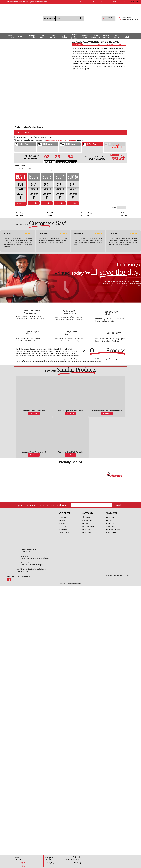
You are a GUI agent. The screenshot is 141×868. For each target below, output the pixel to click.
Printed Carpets (106, 36)
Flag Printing (64, 36)
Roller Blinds (127, 36)
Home (82, 2)
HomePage (63, 517)
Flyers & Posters (74, 36)
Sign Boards (43, 36)
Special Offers (110, 523)
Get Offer (21, 203)
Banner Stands (32, 36)
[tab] (77, 44)
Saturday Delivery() (24, 137)
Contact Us (104, 2)
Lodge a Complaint (65, 532)
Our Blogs (109, 520)
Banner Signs (87, 529)
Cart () (135, 2)
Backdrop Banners (88, 526)
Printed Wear (85, 36)
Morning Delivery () (44, 137)
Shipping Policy (111, 532)
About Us (92, 2)
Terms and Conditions (113, 529)
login (124, 2)
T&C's (115, 2)
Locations (62, 520)
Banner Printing (11, 36)
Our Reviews (110, 517)
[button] (108, 18)
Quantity (114, 207)
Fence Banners (53, 36)
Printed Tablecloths (96, 36)
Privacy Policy (64, 529)
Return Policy (110, 526)
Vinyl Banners (87, 517)
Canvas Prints (117, 36)
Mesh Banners (87, 520)
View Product (34, 414)
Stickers (21, 36)
